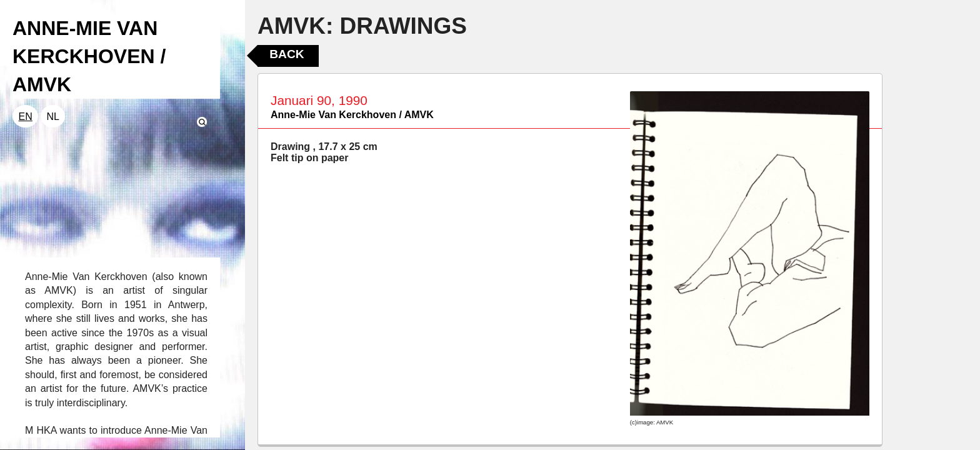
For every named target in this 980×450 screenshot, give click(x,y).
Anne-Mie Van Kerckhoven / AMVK (352, 115)
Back (287, 54)
